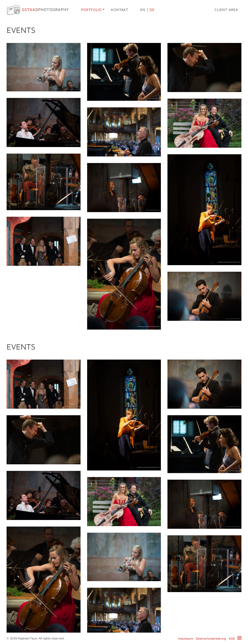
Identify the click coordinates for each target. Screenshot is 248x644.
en (143, 10)
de (152, 10)
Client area (226, 10)
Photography (38, 10)
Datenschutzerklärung (211, 638)
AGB (232, 638)
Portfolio (91, 10)
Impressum (186, 638)
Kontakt (120, 10)
